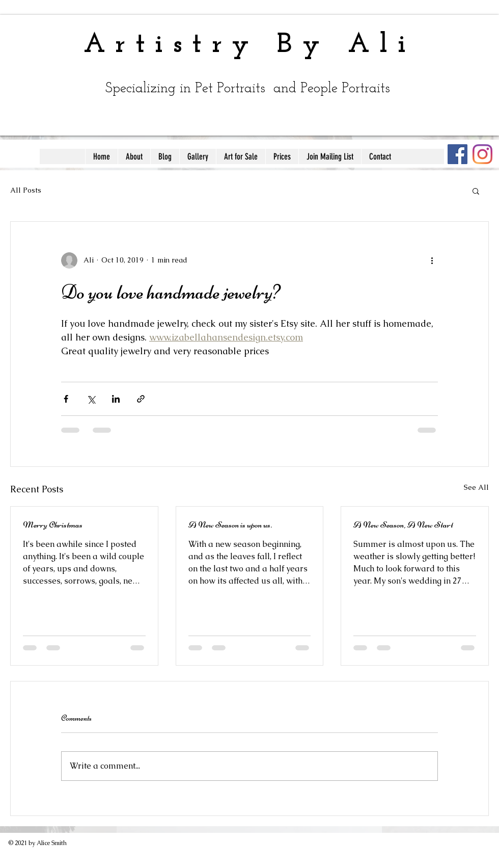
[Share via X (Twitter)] (91, 399)
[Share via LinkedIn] (116, 399)
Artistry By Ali (249, 45)
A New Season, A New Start (403, 524)
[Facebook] (458, 154)
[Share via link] (141, 399)
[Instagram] (482, 154)
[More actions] (432, 260)
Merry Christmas (53, 524)
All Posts (26, 190)
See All (476, 487)
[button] (476, 191)
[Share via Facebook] (66, 399)
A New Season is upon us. (230, 524)
